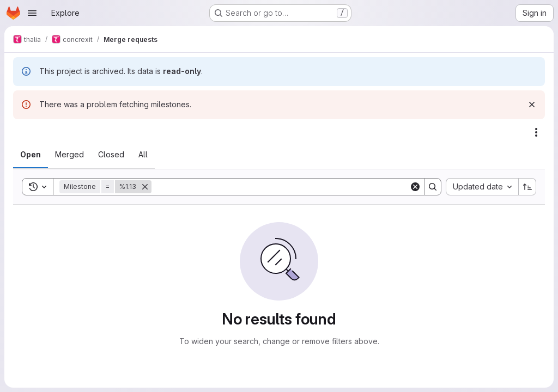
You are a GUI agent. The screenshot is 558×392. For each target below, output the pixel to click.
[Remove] (145, 187)
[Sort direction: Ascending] (527, 187)
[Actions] (536, 132)
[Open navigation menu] (32, 13)
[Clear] (415, 187)
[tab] (31, 155)
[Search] (280, 187)
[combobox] (482, 187)
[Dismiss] (532, 105)
